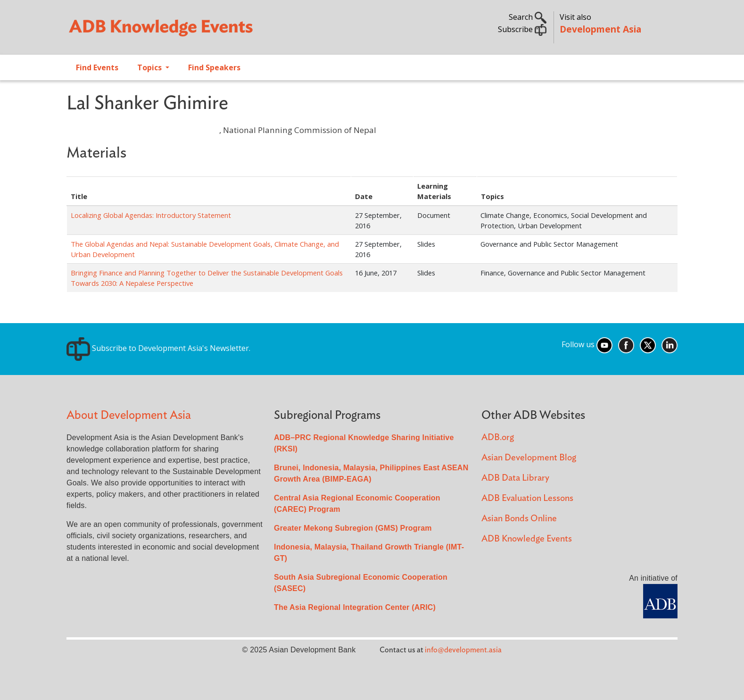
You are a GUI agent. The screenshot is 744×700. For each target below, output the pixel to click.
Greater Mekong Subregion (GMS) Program (353, 528)
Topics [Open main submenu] (150, 67)
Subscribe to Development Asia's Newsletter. (158, 348)
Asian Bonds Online (519, 519)
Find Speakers (214, 67)
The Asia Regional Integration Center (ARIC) (355, 607)
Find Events (97, 67)
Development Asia (600, 29)
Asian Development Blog (529, 458)
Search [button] (528, 17)
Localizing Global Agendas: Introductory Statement (151, 215)
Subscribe (522, 29)
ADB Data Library (515, 478)
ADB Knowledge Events (527, 539)
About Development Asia (129, 415)
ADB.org (498, 437)
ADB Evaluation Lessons (527, 498)
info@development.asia (463, 650)
